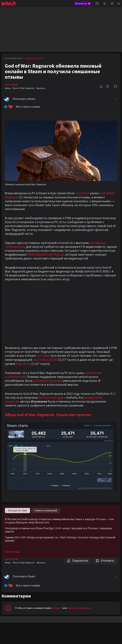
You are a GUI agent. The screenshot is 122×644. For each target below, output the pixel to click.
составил (43, 356)
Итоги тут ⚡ (83, 4)
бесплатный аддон (52, 398)
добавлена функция (48, 381)
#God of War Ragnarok (24, 88)
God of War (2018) (45, 360)
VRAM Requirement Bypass (45, 255)
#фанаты (41, 88)
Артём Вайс (12, 85)
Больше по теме (17, 511)
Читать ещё (12, 552)
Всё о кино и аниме (22, 107)
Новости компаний (46, 511)
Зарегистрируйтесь (79, 608)
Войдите (57, 608)
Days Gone (23, 364)
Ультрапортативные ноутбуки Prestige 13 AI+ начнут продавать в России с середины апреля (58, 530)
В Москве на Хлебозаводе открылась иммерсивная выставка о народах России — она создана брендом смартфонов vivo (59, 521)
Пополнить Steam (20, 99)
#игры (8, 88)
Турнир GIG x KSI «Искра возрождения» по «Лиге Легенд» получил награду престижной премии (60, 539)
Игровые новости (34, 58)
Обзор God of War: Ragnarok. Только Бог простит (48, 415)
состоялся (82, 193)
